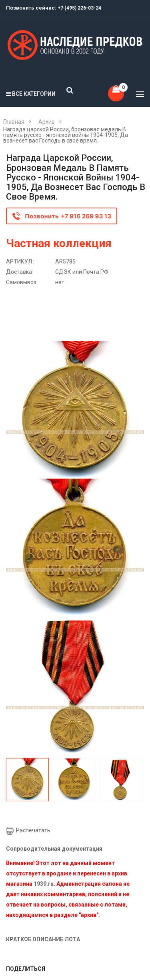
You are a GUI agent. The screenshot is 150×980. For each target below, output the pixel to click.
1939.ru (44, 884)
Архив (47, 122)
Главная (14, 122)
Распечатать (33, 830)
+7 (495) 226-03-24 (79, 8)
